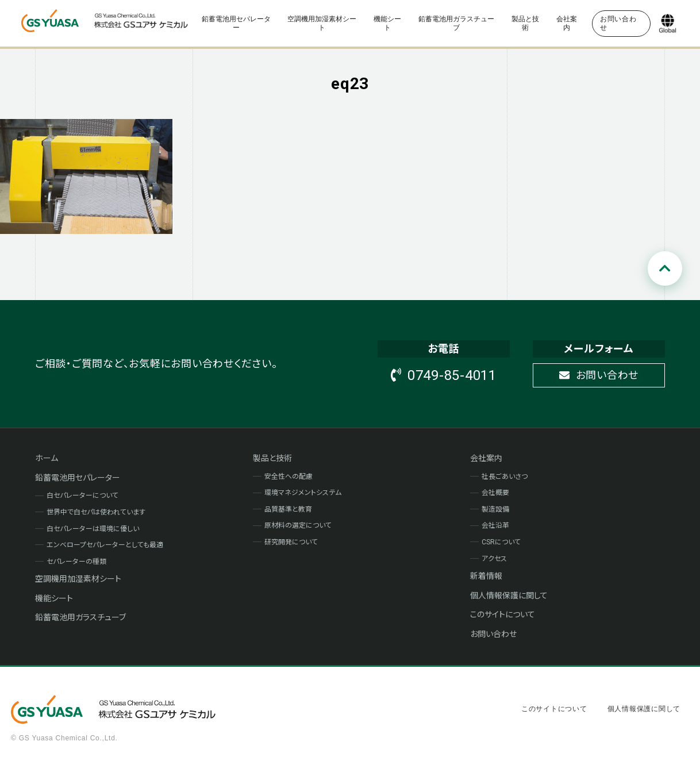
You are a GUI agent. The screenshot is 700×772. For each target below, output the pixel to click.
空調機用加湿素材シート (322, 23)
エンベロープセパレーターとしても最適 (105, 545)
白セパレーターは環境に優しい (93, 529)
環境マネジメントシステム (303, 493)
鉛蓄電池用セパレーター (236, 23)
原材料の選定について (298, 525)
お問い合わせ (599, 375)
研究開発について (291, 542)
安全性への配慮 (289, 477)
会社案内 (567, 23)
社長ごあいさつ (505, 477)
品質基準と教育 (288, 509)
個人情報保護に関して (509, 596)
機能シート (387, 23)
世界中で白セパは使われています (96, 512)
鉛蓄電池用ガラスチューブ (456, 23)
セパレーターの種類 (76, 562)
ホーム (47, 458)
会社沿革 (495, 525)
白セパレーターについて (82, 496)
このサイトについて (503, 614)
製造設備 (495, 509)
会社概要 (495, 493)
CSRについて (501, 542)
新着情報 (486, 576)
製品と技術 (525, 23)
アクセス (494, 559)
